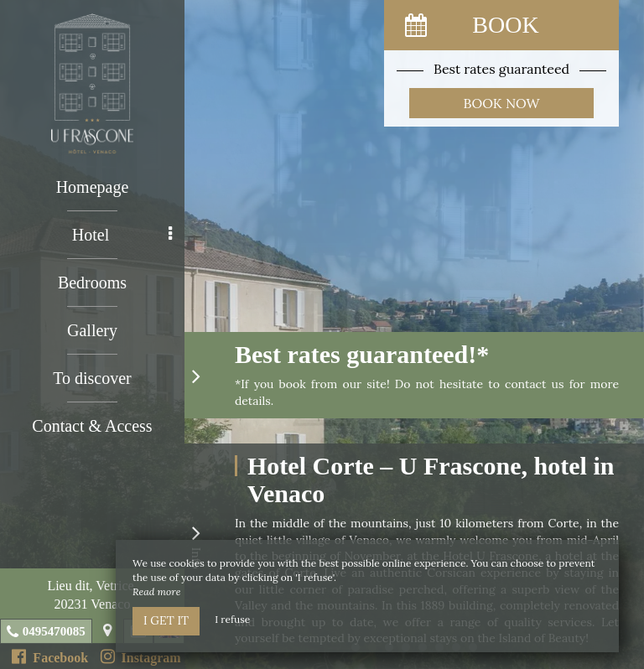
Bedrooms (92, 283)
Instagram (141, 656)
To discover (92, 378)
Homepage (93, 187)
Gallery (92, 330)
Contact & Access (92, 426)
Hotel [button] (122, 235)
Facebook (50, 656)
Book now (502, 103)
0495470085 (54, 631)
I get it (166, 620)
